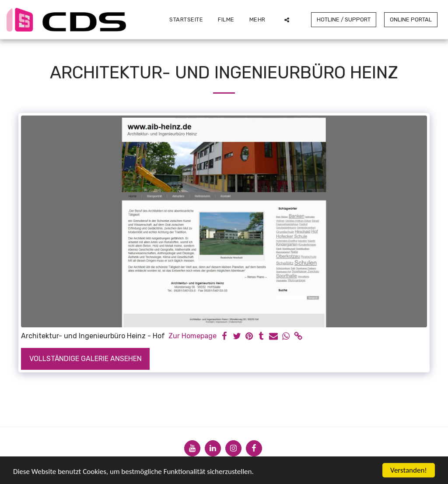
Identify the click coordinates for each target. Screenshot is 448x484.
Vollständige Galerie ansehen (86, 359)
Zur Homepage (192, 336)
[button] (287, 20)
